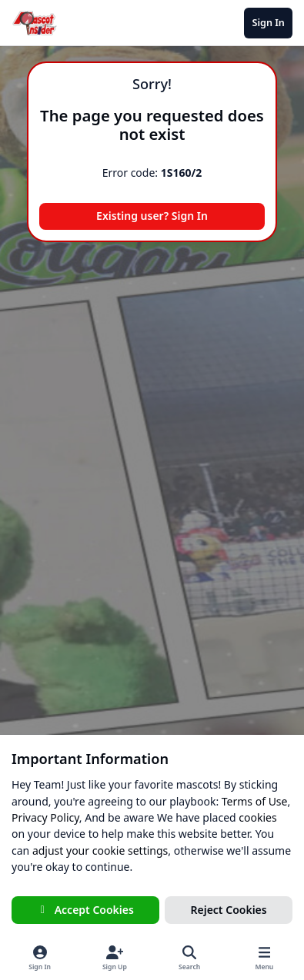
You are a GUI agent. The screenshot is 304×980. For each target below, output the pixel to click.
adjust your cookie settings (100, 850)
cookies (257, 817)
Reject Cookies (229, 910)
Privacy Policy (45, 817)
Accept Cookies (85, 910)
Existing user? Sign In (152, 216)
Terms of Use (255, 801)
